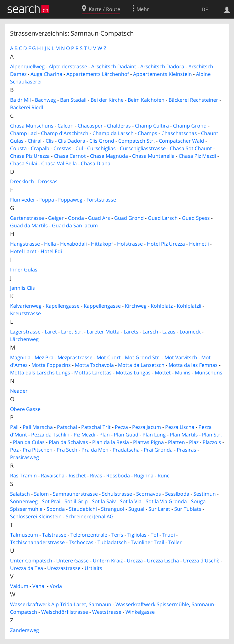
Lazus (169, 332)
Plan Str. (212, 435)
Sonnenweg (24, 501)
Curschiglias (101, 148)
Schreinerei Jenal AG (90, 516)
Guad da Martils (29, 225)
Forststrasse (101, 200)
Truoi (169, 535)
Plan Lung (154, 435)
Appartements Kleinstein (162, 74)
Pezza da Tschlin (50, 435)
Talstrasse (54, 535)
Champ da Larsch (113, 133)
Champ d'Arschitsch (65, 133)
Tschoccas (81, 542)
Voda (56, 586)
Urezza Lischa (163, 561)
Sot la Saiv (104, 501)
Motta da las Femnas (193, 365)
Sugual (136, 509)
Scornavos (149, 494)
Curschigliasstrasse (143, 148)
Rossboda (118, 476)
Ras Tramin (23, 476)
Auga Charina (46, 74)
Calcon (66, 126)
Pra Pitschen (38, 450)
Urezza (135, 561)
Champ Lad (23, 133)
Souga (198, 501)
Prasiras (187, 450)
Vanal (39, 586)
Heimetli (199, 244)
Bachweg (45, 100)
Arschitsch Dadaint (114, 66)
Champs (148, 133)
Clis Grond (102, 141)
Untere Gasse (72, 561)
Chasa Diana (96, 163)
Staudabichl (83, 509)
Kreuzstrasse (25, 313)
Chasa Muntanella (153, 156)
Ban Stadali (73, 100)
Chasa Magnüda (109, 156)
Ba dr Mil (20, 100)
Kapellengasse (63, 306)
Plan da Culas (29, 442)
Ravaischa (53, 476)
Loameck (190, 332)
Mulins (183, 373)
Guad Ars (99, 218)
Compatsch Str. (136, 141)
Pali (14, 427)
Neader (19, 391)
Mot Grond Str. (143, 357)
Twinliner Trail (148, 542)
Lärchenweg (24, 339)
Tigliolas (137, 535)
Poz (14, 450)
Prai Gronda (158, 450)
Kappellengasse (102, 306)
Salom (41, 494)
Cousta (18, 148)
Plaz (194, 442)
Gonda (76, 218)
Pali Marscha (38, 427)
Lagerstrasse (25, 332)
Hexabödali (73, 244)
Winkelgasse (140, 612)
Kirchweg (136, 306)
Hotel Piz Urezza (166, 244)
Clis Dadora (72, 141)
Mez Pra (44, 357)
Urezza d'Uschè (201, 561)
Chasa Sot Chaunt (191, 148)
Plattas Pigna (148, 442)
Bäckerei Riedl (27, 107)
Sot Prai (51, 501)
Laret (51, 332)
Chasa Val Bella (59, 163)
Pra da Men (95, 450)
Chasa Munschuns (32, 126)
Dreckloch (22, 181)
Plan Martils (184, 435)
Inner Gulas (24, 270)
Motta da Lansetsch (141, 365)
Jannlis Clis (22, 288)
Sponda (56, 509)
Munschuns (209, 373)
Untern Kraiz (108, 561)
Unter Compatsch (31, 561)
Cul (79, 148)
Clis (50, 141)
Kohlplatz (162, 306)
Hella (50, 244)
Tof (154, 535)
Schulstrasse (117, 494)
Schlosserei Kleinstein (36, 516)
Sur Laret (159, 509)
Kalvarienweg (26, 306)
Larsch (150, 332)
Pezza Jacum (147, 427)
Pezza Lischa (180, 427)
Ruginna (144, 476)
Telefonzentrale (89, 535)
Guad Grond (129, 218)
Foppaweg (70, 200)
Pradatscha (126, 450)
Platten (176, 442)
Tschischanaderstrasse (37, 542)
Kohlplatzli (189, 306)
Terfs (117, 535)
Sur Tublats (188, 509)
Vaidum (19, 586)
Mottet (163, 373)
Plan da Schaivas (68, 442)
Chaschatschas (179, 133)
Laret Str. (72, 332)
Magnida (20, 357)
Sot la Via (131, 501)
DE (205, 9)
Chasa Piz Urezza (30, 156)
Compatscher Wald (181, 141)
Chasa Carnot (70, 156)
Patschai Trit (96, 427)
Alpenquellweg (27, 66)
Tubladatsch (112, 542)
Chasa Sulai (24, 163)
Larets (131, 332)
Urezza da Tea (27, 568)
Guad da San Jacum (75, 225)
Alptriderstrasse (68, 66)
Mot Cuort (109, 357)
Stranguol (113, 509)
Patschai (67, 427)
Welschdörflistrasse (65, 612)
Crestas (62, 148)
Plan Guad (126, 435)
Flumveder (23, 200)
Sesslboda (177, 494)
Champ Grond (190, 126)
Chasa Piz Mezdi (197, 156)
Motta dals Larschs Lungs (40, 373)
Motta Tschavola (94, 365)
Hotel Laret (23, 251)
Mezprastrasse (75, 357)
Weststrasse (107, 612)
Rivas (96, 476)
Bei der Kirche (107, 100)
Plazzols (212, 442)
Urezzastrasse (64, 568)
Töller (175, 542)
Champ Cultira (152, 126)
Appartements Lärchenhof (98, 74)
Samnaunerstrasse (75, 494)
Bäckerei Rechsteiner (193, 100)
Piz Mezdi (84, 435)
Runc (164, 476)
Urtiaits (93, 568)
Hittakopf (102, 244)
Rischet (77, 476)
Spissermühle (26, 509)
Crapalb (40, 148)
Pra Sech (67, 450)
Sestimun (205, 494)
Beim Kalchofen (146, 100)
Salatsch (20, 494)
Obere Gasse (25, 409)
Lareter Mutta (103, 332)
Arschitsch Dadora (162, 66)
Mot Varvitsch (181, 357)
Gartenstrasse (27, 218)
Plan (105, 435)
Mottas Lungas (133, 373)
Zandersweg (25, 630)
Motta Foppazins (51, 365)
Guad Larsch (163, 218)
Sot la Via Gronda (166, 501)
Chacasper (90, 126)
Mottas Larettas (93, 373)
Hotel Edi (51, 251)
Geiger (56, 218)
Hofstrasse (130, 244)
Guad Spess (196, 218)
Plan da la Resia (111, 442)
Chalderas (119, 126)
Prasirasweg (25, 457)
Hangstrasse (25, 244)
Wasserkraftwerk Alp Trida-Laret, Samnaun (61, 604)
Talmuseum (24, 535)
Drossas (48, 181)
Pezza (121, 427)
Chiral (35, 141)
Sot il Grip (76, 501)
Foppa (47, 200)
